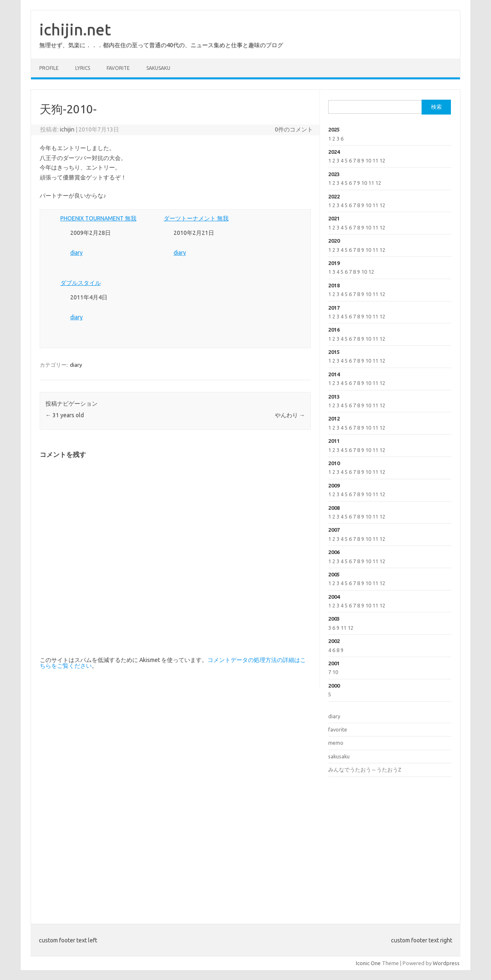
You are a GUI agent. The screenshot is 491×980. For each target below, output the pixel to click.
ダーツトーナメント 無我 (196, 218)
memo (336, 743)
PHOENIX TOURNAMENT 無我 (98, 218)
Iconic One (368, 963)
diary (76, 253)
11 (375, 160)
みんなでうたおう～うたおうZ (365, 770)
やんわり (290, 415)
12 (382, 160)
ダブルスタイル (81, 283)
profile (49, 68)
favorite (118, 68)
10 (368, 160)
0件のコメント (294, 129)
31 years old (65, 415)
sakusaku (158, 68)
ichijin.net (75, 29)
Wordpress (446, 963)
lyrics (83, 68)
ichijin (67, 129)
